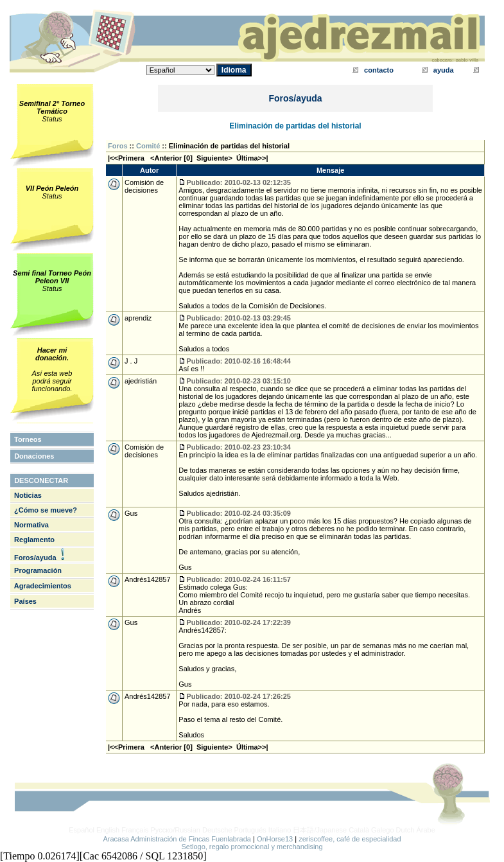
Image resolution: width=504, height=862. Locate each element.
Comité (148, 146)
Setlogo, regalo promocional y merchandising (252, 847)
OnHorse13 (275, 839)
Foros (118, 146)
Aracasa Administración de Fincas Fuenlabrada (177, 839)
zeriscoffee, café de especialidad (350, 839)
